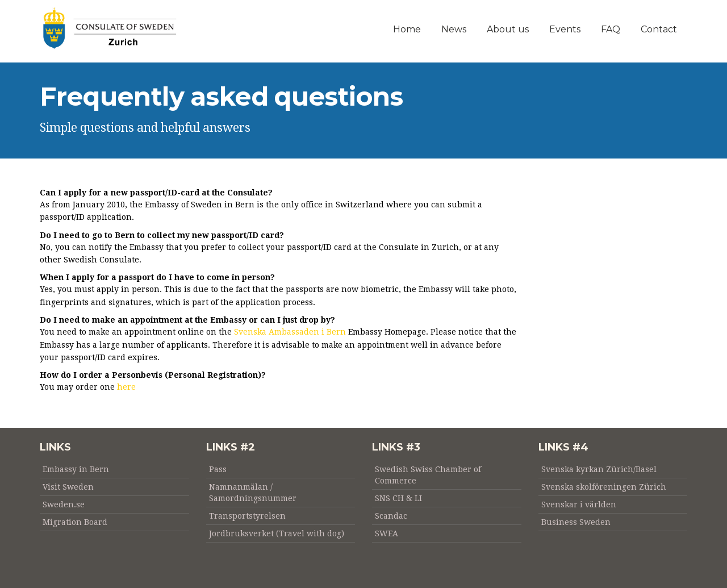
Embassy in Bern (76, 469)
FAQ (611, 29)
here (126, 387)
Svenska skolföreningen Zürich (604, 487)
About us (508, 29)
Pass (218, 469)
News (454, 29)
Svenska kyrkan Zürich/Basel (599, 469)
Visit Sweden (68, 487)
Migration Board (75, 522)
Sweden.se (64, 504)
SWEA (387, 533)
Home (407, 29)
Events (565, 29)
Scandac (391, 516)
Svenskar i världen (579, 504)
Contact (659, 29)
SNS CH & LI (398, 498)
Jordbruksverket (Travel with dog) (277, 533)
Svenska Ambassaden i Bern (290, 332)
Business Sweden (576, 522)
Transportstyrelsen (247, 516)
